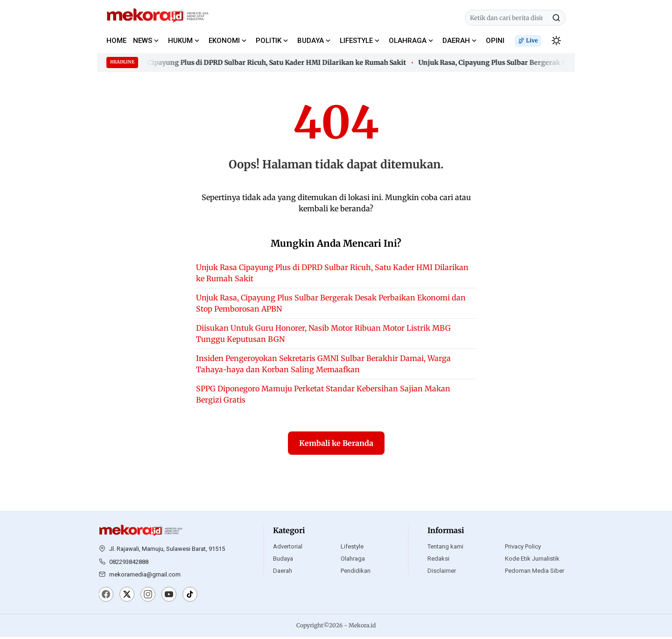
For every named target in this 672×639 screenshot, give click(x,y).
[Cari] (556, 18)
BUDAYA (311, 41)
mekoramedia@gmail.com (145, 577)
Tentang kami (445, 549)
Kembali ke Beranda (336, 445)
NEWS (143, 41)
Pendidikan (356, 573)
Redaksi (438, 561)
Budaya (283, 561)
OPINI (495, 41)
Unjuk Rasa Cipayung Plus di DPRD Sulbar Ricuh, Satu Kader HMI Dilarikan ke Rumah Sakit (262, 63)
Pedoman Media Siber (535, 573)
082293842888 (129, 564)
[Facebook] (106, 597)
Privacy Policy (523, 549)
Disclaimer (442, 573)
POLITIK (269, 41)
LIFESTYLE (356, 41)
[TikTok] (190, 597)
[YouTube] (169, 597)
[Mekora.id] (141, 533)
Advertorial (288, 549)
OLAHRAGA (408, 41)
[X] (127, 597)
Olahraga (353, 561)
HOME (116, 41)
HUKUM (180, 41)
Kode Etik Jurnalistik (532, 561)
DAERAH (456, 41)
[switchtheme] (556, 41)
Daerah (283, 573)
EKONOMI (224, 41)
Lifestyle (352, 549)
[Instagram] (148, 597)
